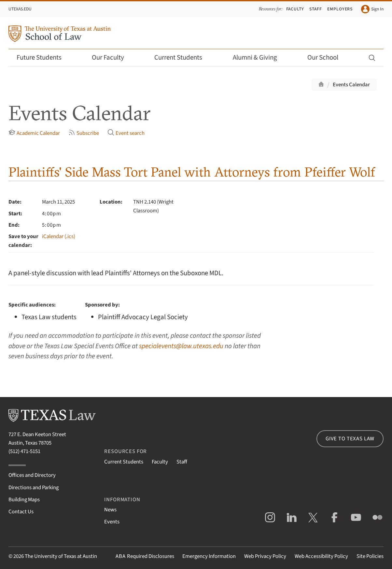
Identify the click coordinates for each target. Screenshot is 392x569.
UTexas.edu (20, 9)
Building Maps (24, 500)
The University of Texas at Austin (61, 556)
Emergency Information (209, 556)
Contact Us (21, 512)
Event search (126, 133)
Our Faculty (112, 57)
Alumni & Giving (259, 57)
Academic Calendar (34, 133)
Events (112, 522)
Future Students (43, 57)
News (110, 510)
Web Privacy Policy (265, 556)
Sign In (372, 9)
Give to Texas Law (350, 439)
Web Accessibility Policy (321, 556)
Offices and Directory (32, 475)
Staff (316, 9)
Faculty (295, 9)
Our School (327, 57)
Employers (340, 9)
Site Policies (370, 556)
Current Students (183, 57)
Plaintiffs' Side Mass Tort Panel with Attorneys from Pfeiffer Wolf (192, 172)
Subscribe (84, 133)
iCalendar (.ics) (59, 236)
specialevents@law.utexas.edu (181, 346)
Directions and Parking (34, 488)
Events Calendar (351, 85)
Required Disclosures (145, 556)
